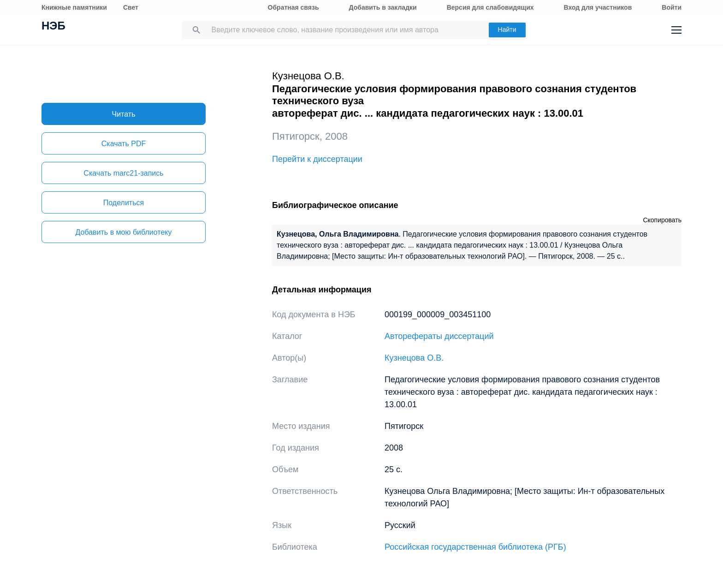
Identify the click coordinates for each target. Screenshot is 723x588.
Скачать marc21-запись (123, 173)
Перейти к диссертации (317, 159)
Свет (131, 7)
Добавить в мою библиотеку (123, 232)
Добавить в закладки (383, 7)
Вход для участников (598, 7)
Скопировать (662, 220)
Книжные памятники (74, 7)
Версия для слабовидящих (490, 7)
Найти (507, 30)
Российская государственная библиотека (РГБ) (475, 547)
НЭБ (53, 27)
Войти (672, 7)
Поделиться (124, 203)
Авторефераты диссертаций (439, 336)
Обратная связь (293, 7)
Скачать (124, 144)
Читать (124, 114)
